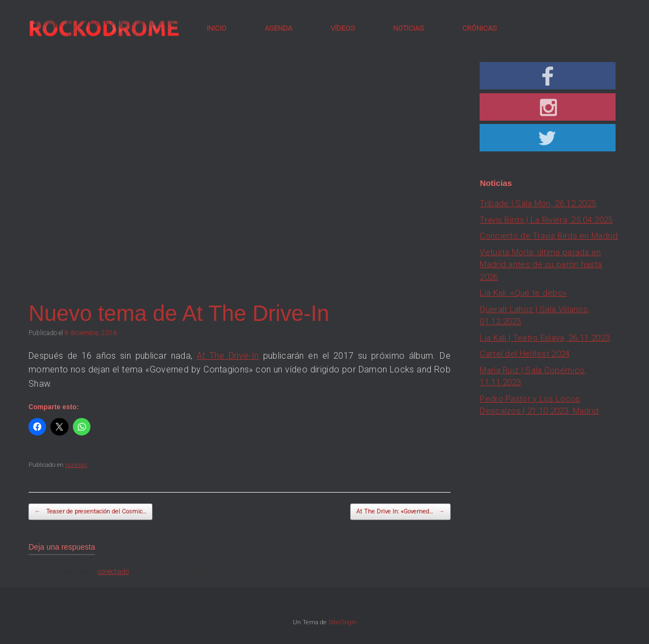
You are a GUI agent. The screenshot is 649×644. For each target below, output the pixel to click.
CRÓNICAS (479, 28)
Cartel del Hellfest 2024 (525, 354)
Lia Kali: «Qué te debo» (523, 293)
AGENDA (278, 28)
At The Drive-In (228, 356)
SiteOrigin (343, 622)
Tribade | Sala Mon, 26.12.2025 (538, 204)
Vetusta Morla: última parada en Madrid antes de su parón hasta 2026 (541, 265)
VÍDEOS (343, 28)
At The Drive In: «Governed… (400, 512)
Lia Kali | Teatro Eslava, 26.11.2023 (545, 338)
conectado (113, 571)
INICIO (217, 28)
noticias (76, 465)
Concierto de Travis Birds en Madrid (549, 236)
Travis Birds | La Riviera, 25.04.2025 (546, 220)
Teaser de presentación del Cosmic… (90, 512)
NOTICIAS (408, 28)
